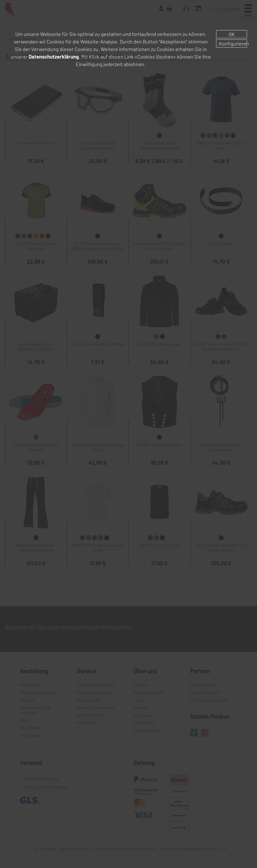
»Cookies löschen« (155, 57)
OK (232, 34)
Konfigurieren (233, 43)
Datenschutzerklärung (54, 57)
